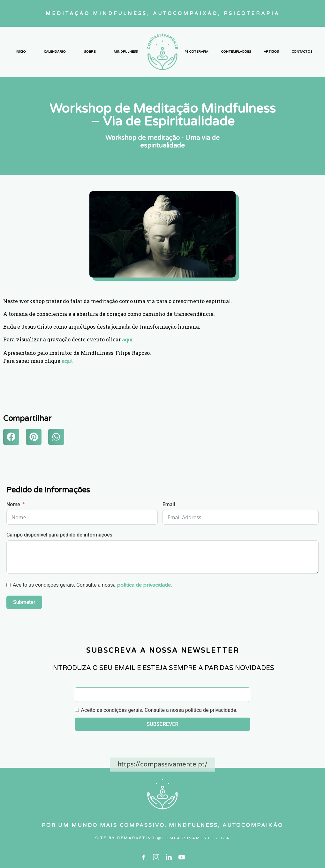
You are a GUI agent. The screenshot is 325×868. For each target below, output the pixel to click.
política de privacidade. (144, 585)
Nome (13, 504)
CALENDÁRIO (55, 52)
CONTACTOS (302, 52)
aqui (127, 340)
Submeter (24, 602)
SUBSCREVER (163, 724)
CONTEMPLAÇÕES (236, 52)
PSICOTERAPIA (196, 52)
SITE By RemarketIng (126, 838)
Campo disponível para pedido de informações (59, 535)
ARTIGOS (271, 52)
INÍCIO (21, 52)
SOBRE (90, 52)
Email (169, 504)
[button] (11, 437)
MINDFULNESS (126, 52)
